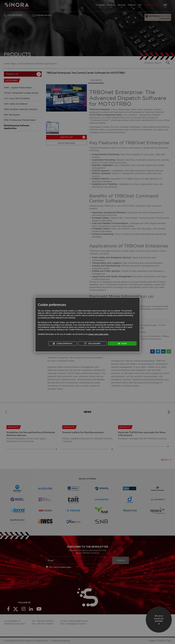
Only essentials (92, 344)
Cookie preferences (63, 344)
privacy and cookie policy (98, 334)
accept (122, 344)
